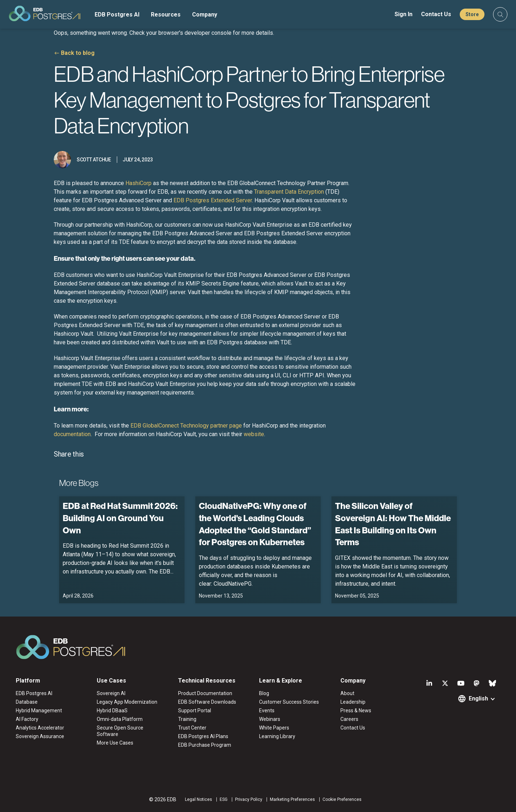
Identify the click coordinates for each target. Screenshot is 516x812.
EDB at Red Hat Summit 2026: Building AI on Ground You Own (120, 518)
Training (187, 719)
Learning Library (277, 736)
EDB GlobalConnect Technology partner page (186, 426)
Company (205, 15)
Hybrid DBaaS (112, 710)
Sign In (403, 14)
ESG (224, 799)
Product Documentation (205, 693)
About (347, 693)
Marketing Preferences (292, 799)
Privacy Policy (249, 799)
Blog (264, 693)
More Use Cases (115, 743)
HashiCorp (139, 183)
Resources (166, 15)
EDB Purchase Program (205, 745)
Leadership (353, 702)
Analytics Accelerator (40, 728)
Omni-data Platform (120, 719)
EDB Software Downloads (207, 702)
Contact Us (436, 14)
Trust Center (192, 728)
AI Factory (27, 719)
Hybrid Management (39, 710)
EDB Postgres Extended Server (213, 200)
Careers (349, 719)
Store (472, 14)
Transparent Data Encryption (289, 192)
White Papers (274, 728)
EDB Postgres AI (117, 15)
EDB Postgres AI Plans (203, 736)
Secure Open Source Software (120, 731)
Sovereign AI (111, 693)
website (254, 434)
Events (267, 710)
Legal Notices (199, 799)
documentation (72, 434)
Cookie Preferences (342, 799)
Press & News (356, 710)
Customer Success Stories (289, 702)
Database (27, 702)
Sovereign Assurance (40, 736)
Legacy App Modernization (127, 702)
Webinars (270, 719)
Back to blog (78, 53)
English (478, 698)
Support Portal (195, 710)
